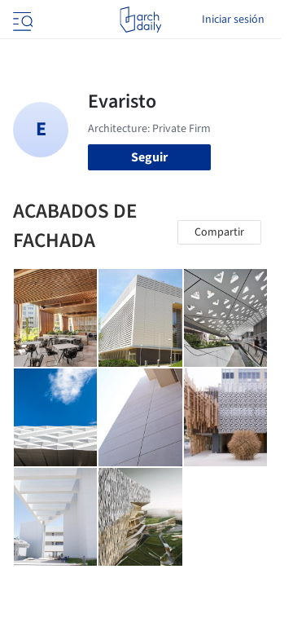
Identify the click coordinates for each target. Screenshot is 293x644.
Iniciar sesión (233, 20)
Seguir (149, 157)
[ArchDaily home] (140, 20)
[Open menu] (21, 20)
